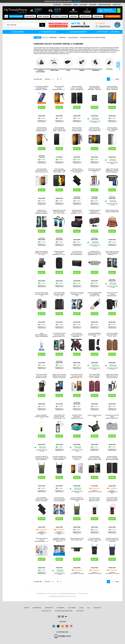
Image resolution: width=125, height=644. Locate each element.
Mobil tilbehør (44, 16)
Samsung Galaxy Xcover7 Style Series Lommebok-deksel (59, 499)
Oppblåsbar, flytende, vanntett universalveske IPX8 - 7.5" (59, 540)
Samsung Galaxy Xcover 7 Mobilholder (96, 64)
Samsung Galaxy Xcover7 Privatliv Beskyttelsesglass (77, 129)
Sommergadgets (112, 16)
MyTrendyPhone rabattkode (64, 611)
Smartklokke (85, 16)
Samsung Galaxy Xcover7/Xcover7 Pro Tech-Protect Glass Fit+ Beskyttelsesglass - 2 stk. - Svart (42, 170)
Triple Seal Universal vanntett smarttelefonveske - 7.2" (42, 540)
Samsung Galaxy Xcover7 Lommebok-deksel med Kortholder (112, 458)
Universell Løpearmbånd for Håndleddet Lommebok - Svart (95, 294)
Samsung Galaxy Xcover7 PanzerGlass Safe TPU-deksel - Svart (94, 458)
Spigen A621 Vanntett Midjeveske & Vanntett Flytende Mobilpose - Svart (112, 170)
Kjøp (78, 107)
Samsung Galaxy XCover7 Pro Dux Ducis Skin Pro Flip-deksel (42, 499)
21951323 (86, 594)
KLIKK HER (77, 1)
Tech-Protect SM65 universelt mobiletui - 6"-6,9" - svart (59, 294)
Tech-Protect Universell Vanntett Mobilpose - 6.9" (95, 170)
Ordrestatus (49, 608)
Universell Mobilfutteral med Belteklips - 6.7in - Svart (94, 335)
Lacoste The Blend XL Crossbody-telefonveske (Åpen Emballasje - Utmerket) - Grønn (42, 458)
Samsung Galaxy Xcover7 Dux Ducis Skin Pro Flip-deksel (77, 170)
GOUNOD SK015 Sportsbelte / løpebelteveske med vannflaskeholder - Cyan (77, 417)
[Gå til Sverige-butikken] (62, 617)
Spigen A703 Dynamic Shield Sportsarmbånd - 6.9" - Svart (42, 253)
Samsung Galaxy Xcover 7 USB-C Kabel (54, 64)
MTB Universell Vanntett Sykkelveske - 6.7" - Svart (77, 294)
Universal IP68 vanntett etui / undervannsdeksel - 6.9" (42, 294)
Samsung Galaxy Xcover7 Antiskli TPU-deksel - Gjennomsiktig (59, 129)
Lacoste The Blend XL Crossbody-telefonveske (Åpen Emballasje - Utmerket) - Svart (59, 458)
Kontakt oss (117, 5)
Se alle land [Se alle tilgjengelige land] (62, 621)
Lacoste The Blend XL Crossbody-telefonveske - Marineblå (112, 540)
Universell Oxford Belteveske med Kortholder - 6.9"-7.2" (77, 212)
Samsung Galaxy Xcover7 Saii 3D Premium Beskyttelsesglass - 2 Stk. (77, 458)
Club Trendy (83, 5)
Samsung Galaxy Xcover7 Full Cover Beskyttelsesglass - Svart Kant (42, 129)
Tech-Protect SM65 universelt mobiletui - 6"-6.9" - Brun (112, 335)
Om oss (75, 5)
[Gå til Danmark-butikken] (59, 617)
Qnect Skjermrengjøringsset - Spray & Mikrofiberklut (42, 335)
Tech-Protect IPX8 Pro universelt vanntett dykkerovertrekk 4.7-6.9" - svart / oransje (77, 376)
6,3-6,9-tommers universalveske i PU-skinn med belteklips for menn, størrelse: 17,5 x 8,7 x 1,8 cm (77, 253)
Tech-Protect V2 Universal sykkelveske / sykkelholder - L (77, 335)
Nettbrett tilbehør (60, 16)
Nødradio (74, 16)
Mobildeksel (30, 16)
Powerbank (98, 16)
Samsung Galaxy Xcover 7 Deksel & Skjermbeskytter (41, 65)
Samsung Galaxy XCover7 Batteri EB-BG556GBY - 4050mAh (94, 88)
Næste (117, 79)
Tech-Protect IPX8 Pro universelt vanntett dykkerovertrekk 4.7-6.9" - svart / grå (59, 335)
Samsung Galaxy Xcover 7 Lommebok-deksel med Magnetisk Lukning (77, 88)
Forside (26, 608)
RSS (88, 608)
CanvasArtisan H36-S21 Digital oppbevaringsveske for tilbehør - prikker (112, 417)
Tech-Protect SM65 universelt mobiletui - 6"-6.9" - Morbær (94, 376)
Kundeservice (67, 5)
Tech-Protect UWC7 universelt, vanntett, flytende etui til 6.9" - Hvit (94, 499)
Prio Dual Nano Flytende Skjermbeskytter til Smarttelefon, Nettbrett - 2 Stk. (42, 88)
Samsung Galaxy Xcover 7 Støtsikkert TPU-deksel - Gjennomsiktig (112, 129)
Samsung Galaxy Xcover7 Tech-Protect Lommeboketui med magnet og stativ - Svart (94, 129)
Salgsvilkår (80, 611)
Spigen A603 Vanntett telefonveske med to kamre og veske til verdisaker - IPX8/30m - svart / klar (112, 376)
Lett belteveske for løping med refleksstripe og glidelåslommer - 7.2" (95, 253)
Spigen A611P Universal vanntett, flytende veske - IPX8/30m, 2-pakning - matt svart (59, 376)
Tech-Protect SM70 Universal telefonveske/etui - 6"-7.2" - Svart (112, 294)
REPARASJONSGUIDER (105, 5)
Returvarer (57, 5)
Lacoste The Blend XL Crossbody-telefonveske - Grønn (77, 499)
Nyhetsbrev (93, 5)
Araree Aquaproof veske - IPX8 (94, 416)
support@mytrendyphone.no (68, 594)
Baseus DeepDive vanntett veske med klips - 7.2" (42, 417)
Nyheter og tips (46, 611)
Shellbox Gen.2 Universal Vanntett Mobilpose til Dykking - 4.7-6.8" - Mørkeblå (42, 212)
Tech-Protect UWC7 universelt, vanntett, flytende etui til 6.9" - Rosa (112, 499)
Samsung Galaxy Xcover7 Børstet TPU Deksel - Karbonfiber (112, 88)
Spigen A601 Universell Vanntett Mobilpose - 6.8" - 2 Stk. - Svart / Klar (59, 212)
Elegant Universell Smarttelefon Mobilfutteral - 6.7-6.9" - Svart (59, 253)
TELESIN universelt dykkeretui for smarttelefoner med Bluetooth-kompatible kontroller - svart (94, 212)
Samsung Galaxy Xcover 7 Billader (82, 64)
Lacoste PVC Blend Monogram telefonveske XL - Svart (94, 540)
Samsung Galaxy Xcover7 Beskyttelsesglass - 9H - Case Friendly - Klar (59, 88)
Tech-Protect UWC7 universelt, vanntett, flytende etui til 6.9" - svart (42, 376)
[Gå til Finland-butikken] (66, 617)
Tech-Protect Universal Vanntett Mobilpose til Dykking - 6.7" (112, 253)
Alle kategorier (16, 16)
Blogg (81, 608)
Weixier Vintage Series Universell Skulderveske (112, 211)
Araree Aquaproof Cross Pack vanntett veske (77, 539)
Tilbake (38, 37)
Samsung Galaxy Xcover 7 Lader (68, 64)
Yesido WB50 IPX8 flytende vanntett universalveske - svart (59, 417)
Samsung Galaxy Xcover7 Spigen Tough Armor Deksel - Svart (59, 170)
